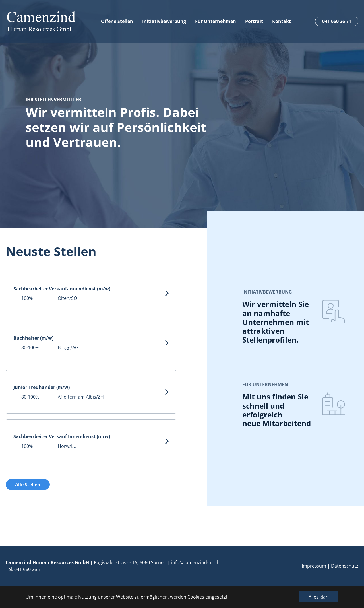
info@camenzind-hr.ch (195, 562)
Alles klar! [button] (319, 597)
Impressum (314, 566)
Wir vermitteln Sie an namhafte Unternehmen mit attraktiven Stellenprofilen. (276, 322)
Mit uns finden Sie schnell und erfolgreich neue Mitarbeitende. (280, 410)
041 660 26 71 (29, 569)
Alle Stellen (28, 485)
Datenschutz (345, 566)
